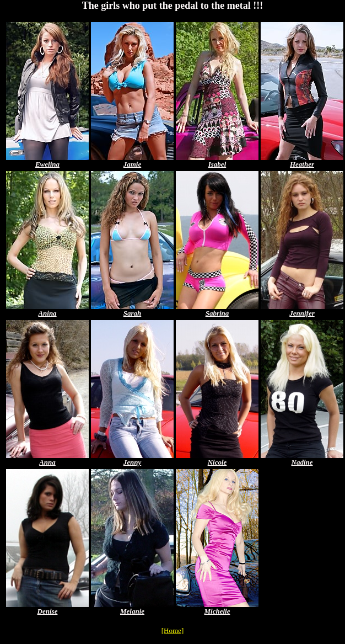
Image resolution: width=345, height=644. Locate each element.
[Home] (172, 630)
